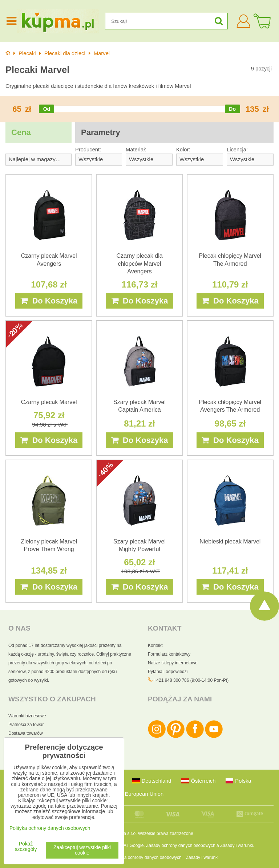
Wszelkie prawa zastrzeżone (166, 834)
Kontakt (155, 645)
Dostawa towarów (26, 733)
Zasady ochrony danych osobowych (181, 845)
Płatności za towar (26, 725)
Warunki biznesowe (27, 716)
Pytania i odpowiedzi (168, 672)
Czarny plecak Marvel (49, 402)
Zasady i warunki (236, 845)
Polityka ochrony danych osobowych (146, 857)
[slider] (46, 109)
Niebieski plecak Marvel (230, 541)
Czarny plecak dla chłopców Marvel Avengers (139, 263)
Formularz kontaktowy (169, 654)
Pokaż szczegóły (26, 847)
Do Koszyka (49, 301)
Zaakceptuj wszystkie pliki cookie (82, 850)
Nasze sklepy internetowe (173, 663)
